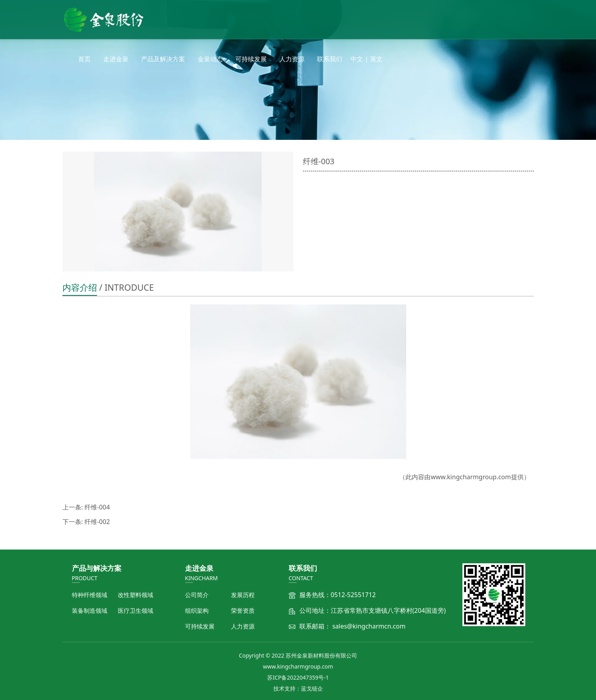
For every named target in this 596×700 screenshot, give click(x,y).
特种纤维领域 (90, 595)
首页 (84, 59)
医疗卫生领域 (136, 610)
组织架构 (197, 610)
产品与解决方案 (97, 568)
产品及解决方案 (163, 59)
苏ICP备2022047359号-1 (298, 677)
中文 (357, 59)
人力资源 (292, 59)
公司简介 (197, 595)
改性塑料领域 (136, 595)
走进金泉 (116, 59)
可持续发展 (251, 59)
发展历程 (243, 595)
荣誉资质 (243, 610)
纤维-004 (97, 507)
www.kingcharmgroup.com (471, 477)
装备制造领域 (90, 610)
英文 (376, 59)
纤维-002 (97, 522)
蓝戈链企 (312, 688)
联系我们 (330, 59)
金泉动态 (210, 59)
